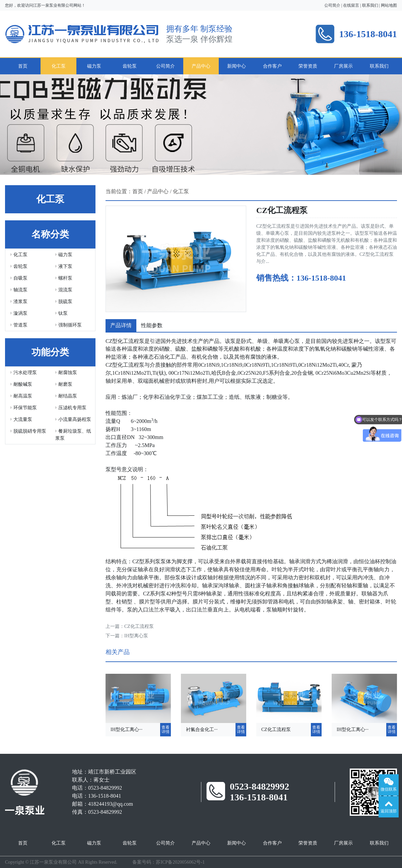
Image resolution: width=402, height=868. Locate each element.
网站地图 (389, 5)
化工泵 (59, 66)
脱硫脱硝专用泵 (28, 431)
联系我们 (370, 5)
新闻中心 (237, 66)
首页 (23, 66)
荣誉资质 (308, 66)
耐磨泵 (64, 384)
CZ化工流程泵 (139, 626)
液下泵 (64, 266)
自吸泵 (19, 278)
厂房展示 (343, 66)
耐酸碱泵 (21, 384)
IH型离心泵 (136, 636)
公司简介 (332, 5)
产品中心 (201, 66)
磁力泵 (94, 66)
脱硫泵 (64, 302)
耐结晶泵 (66, 396)
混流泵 (64, 290)
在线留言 (351, 5)
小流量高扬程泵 (73, 419)
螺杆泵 (64, 278)
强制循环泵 (69, 325)
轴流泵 (19, 290)
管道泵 (19, 325)
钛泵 (61, 313)
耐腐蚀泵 (66, 373)
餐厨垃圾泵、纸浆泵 (73, 435)
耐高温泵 (21, 396)
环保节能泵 (24, 408)
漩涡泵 (19, 313)
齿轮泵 (130, 66)
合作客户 (272, 66)
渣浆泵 (19, 302)
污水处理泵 (24, 373)
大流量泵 (21, 419)
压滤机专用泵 (71, 408)
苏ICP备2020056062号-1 (180, 862)
